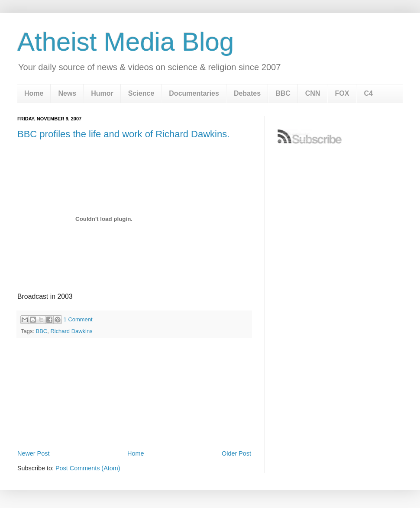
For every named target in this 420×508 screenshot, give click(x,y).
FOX (342, 93)
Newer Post (33, 453)
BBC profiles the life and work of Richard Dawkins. (123, 134)
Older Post (236, 453)
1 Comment (78, 319)
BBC (283, 93)
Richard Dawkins (71, 331)
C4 (368, 93)
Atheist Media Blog (126, 42)
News (67, 93)
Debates (247, 93)
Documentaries (194, 93)
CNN (313, 93)
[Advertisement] (134, 424)
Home (34, 93)
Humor (102, 93)
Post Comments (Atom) (88, 468)
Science (141, 93)
